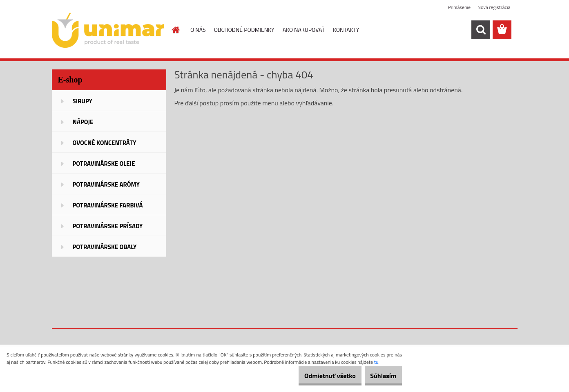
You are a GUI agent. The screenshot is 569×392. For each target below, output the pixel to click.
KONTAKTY (346, 30)
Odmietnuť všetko (316, 376)
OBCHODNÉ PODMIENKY (244, 30)
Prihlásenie (459, 7)
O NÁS (198, 30)
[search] (481, 30)
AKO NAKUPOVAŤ (304, 30)
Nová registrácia (494, 7)
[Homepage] (175, 30)
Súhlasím (379, 376)
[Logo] (108, 30)
